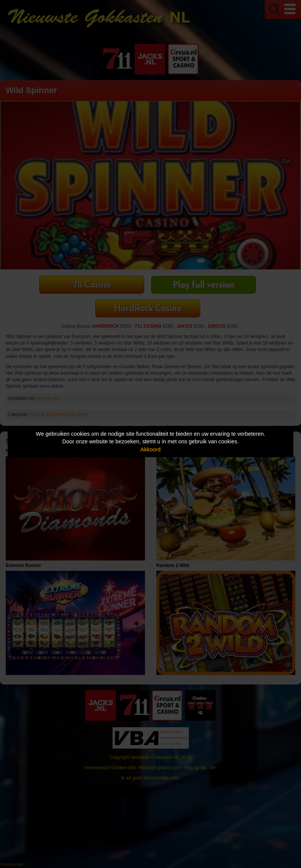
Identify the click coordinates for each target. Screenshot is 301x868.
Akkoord (150, 449)
